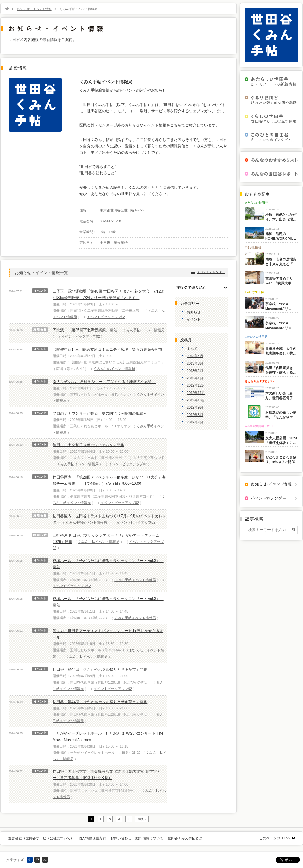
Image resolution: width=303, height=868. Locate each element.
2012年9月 (195, 407)
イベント (194, 319)
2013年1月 (195, 378)
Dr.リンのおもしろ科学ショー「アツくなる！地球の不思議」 (104, 382)
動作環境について (149, 838)
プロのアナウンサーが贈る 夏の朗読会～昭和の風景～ (100, 413)
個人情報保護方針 (92, 838)
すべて (192, 349)
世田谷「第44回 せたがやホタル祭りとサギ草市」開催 (100, 669)
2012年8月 (195, 415)
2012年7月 (195, 422)
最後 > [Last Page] (142, 819)
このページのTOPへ (275, 838)
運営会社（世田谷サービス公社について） (41, 838)
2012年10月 (196, 400)
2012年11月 (196, 393)
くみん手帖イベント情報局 (144, 330)
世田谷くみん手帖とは (185, 838)
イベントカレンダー (211, 272)
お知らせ (194, 312)
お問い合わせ (121, 838)
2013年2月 (195, 371)
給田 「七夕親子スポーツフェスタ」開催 (89, 445)
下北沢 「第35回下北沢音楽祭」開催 (85, 330)
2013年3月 (195, 363)
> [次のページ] (129, 819)
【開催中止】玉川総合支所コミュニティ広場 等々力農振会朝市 (107, 350)
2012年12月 (196, 385)
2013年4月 (195, 356)
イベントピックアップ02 (106, 317)
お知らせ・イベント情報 (34, 9)
